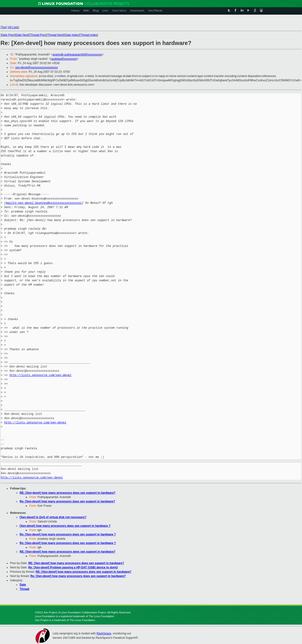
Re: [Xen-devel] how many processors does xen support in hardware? (67, 501)
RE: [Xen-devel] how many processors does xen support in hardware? (67, 493)
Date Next (22, 35)
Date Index (72, 35)
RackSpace (104, 633)
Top (3, 27)
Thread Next (55, 35)
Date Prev (8, 35)
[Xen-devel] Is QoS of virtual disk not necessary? (53, 517)
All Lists (13, 27)
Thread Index (89, 35)
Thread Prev (38, 35)
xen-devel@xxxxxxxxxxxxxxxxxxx (36, 67)
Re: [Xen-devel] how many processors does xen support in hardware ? (68, 534)
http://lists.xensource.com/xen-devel (40, 375)
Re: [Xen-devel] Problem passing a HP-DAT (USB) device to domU (73, 567)
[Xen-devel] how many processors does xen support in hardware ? (65, 526)
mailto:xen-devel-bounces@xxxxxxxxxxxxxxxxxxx (44, 203)
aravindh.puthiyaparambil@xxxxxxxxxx (77, 55)
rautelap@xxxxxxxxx (64, 59)
